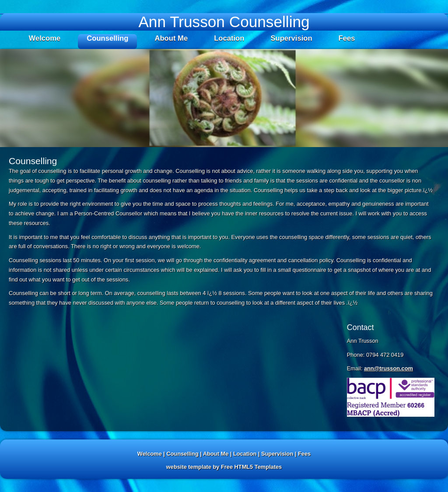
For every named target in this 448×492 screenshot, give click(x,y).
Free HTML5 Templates (251, 467)
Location (229, 38)
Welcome (45, 38)
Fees (347, 38)
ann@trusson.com (388, 368)
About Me (171, 38)
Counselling (107, 38)
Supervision (291, 38)
